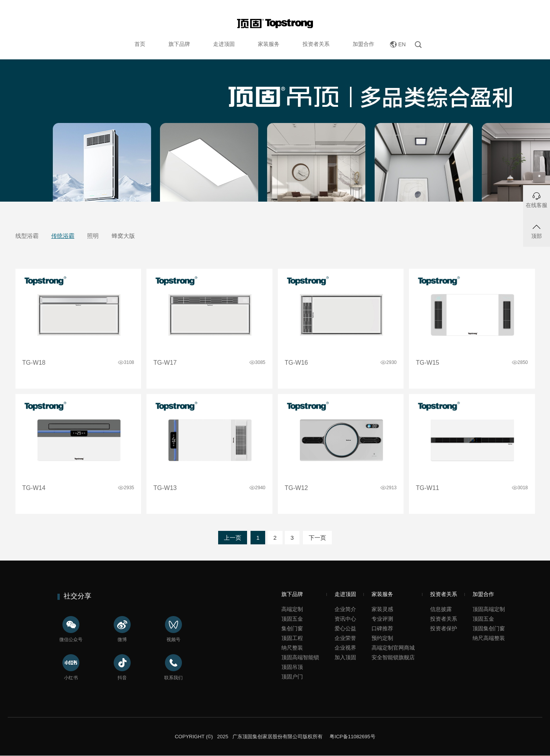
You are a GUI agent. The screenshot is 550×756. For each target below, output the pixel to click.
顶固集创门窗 (489, 628)
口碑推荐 (382, 628)
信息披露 (441, 609)
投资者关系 (316, 44)
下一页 (317, 538)
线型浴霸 (27, 236)
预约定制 (382, 638)
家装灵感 (382, 609)
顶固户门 (292, 677)
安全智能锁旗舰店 (393, 657)
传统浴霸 (63, 236)
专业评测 (382, 619)
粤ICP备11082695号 (352, 737)
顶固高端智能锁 (300, 657)
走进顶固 (224, 44)
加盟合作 (363, 44)
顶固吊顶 (292, 667)
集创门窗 (292, 628)
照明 (93, 236)
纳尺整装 (292, 648)
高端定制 (292, 609)
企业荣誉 (345, 638)
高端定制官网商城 (393, 648)
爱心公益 (345, 628)
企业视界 (345, 648)
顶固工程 (292, 638)
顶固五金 (292, 619)
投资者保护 (444, 628)
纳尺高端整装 (489, 638)
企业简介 (345, 609)
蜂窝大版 (123, 236)
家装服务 (269, 44)
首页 (140, 44)
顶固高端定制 (489, 609)
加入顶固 (345, 657)
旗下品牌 (179, 44)
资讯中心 (345, 619)
